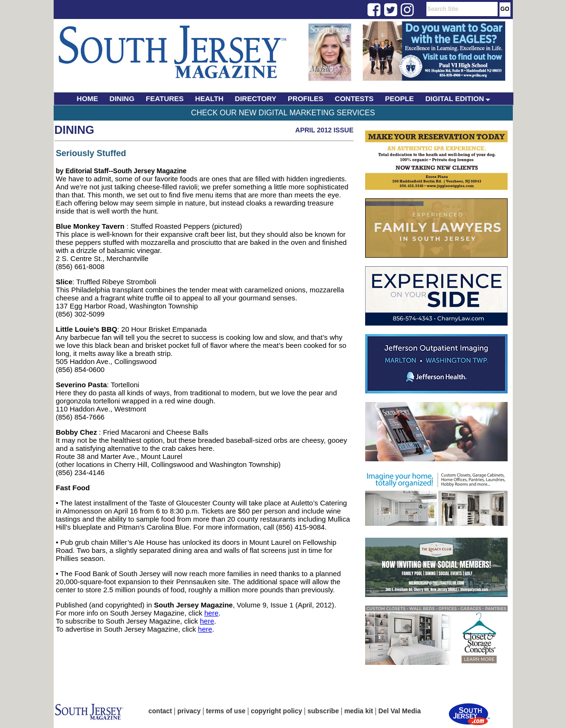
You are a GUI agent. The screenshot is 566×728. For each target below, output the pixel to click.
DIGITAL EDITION (458, 98)
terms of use (226, 711)
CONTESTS (354, 98)
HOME (88, 98)
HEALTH (209, 98)
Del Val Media (400, 711)
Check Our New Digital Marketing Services (283, 113)
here (211, 613)
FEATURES (165, 98)
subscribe (323, 711)
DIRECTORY (256, 98)
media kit (359, 711)
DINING (122, 98)
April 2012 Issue (325, 130)
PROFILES (306, 98)
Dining (75, 130)
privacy (189, 711)
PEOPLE (400, 98)
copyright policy (276, 711)
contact (160, 711)
